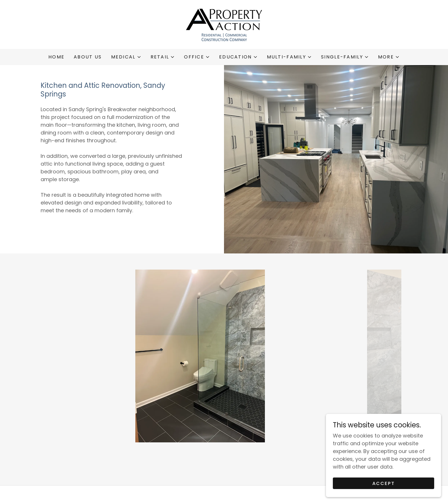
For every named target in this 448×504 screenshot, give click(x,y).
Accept (384, 483)
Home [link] (56, 57)
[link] (224, 24)
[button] (126, 57)
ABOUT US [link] (88, 57)
